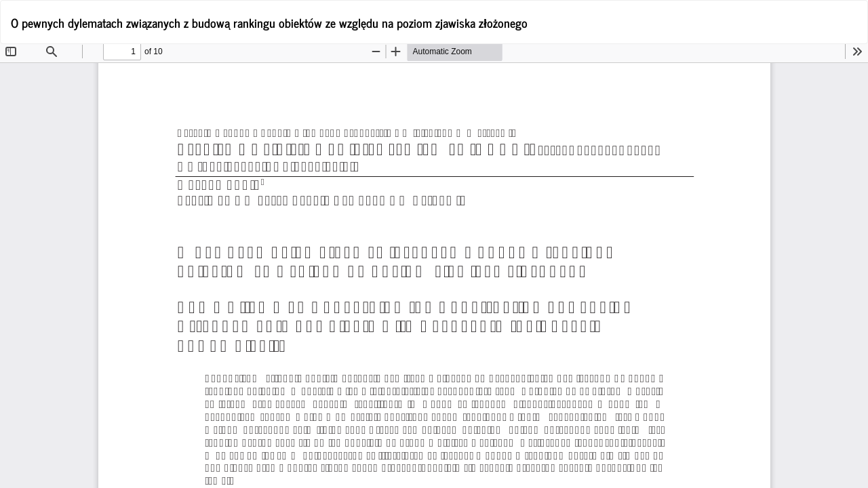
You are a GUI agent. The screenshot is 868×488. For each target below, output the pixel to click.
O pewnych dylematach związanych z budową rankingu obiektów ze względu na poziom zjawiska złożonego (269, 22)
